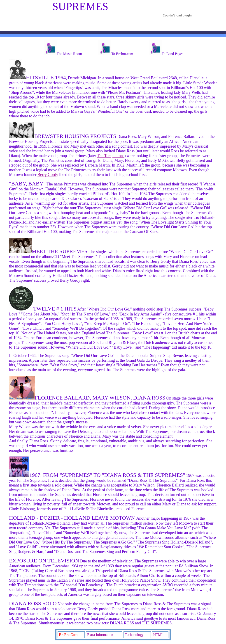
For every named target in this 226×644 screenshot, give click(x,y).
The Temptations (111, 156)
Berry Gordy (48, 175)
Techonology (134, 635)
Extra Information (100, 635)
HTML (158, 635)
